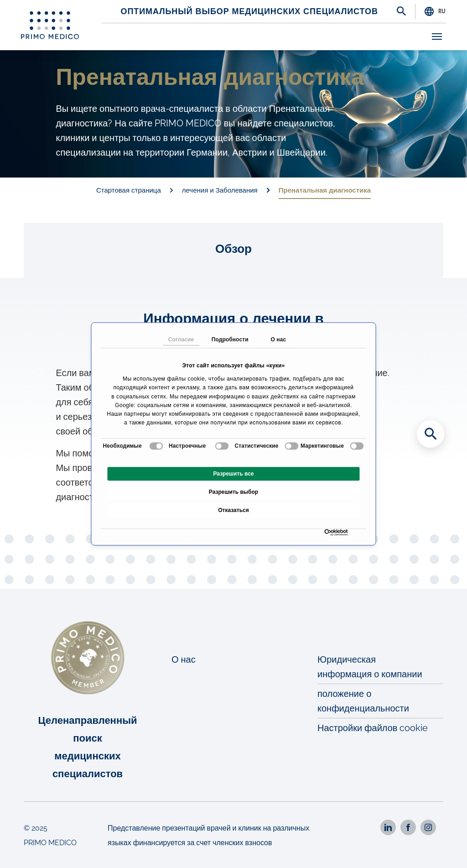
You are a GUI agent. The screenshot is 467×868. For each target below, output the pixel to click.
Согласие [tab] (181, 340)
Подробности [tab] (230, 340)
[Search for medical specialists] (431, 434)
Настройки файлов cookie (373, 728)
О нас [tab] (278, 340)
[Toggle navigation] (437, 37)
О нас (184, 659)
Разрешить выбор (233, 492)
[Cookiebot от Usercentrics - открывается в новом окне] (327, 533)
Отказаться (233, 511)
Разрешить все (233, 474)
